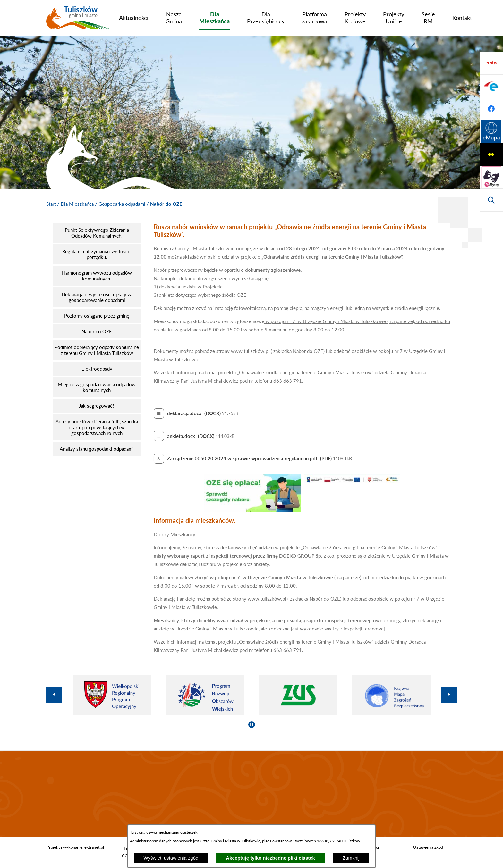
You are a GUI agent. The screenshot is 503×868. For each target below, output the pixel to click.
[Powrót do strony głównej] (51, 204)
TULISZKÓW (251, 794)
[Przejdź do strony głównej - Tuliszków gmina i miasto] (78, 20)
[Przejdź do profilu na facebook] (491, 177)
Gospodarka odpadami (122, 204)
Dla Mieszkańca (77, 204)
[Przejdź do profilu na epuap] (491, 154)
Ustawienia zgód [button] (428, 847)
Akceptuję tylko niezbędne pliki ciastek (270, 858)
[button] (252, 510)
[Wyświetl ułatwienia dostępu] (491, 63)
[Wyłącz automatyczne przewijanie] (252, 725)
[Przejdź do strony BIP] (491, 132)
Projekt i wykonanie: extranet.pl (75, 847)
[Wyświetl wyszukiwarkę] (491, 109)
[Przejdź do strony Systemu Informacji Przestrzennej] (491, 200)
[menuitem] (134, 18)
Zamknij (351, 858)
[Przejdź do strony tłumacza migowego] (491, 86)
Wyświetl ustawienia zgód (171, 858)
